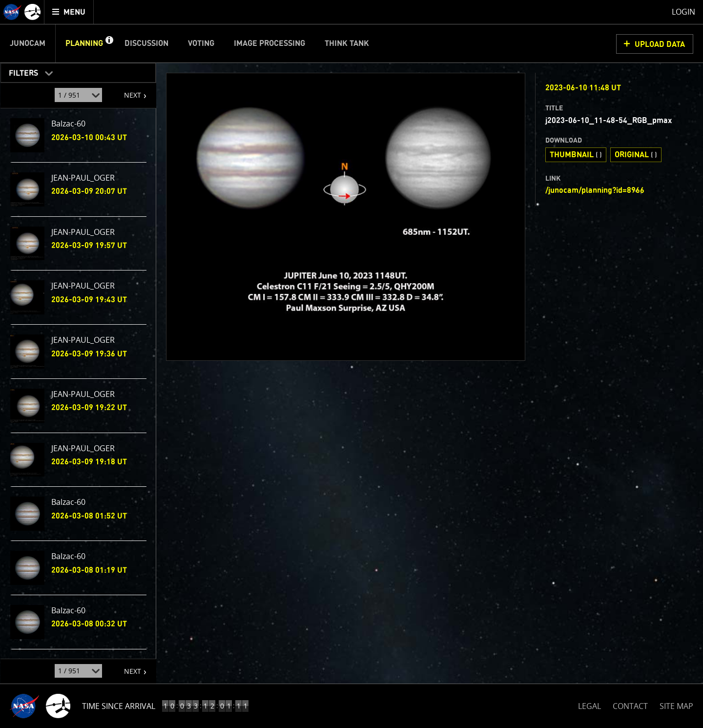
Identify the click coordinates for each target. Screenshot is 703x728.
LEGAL (589, 704)
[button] (109, 43)
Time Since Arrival (119, 706)
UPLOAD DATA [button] (660, 44)
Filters (20, 71)
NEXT (128, 91)
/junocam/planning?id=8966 (595, 190)
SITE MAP (676, 706)
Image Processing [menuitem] (269, 43)
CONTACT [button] (630, 706)
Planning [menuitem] (84, 43)
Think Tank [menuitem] (347, 43)
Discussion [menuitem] (146, 43)
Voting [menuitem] (201, 43)
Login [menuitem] (683, 12)
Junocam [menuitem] (28, 43)
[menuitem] (69, 12)
